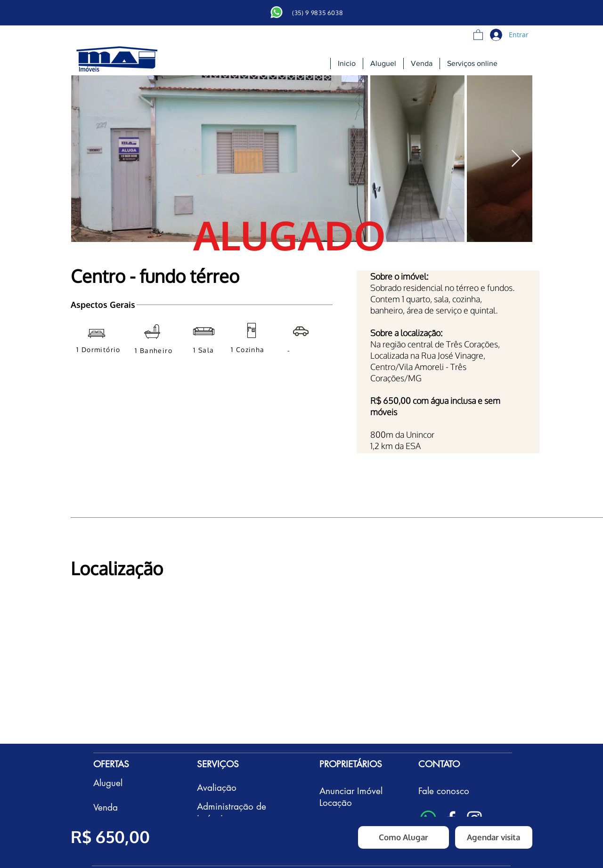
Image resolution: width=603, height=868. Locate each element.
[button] (478, 34)
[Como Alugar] (403, 837)
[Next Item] (516, 159)
